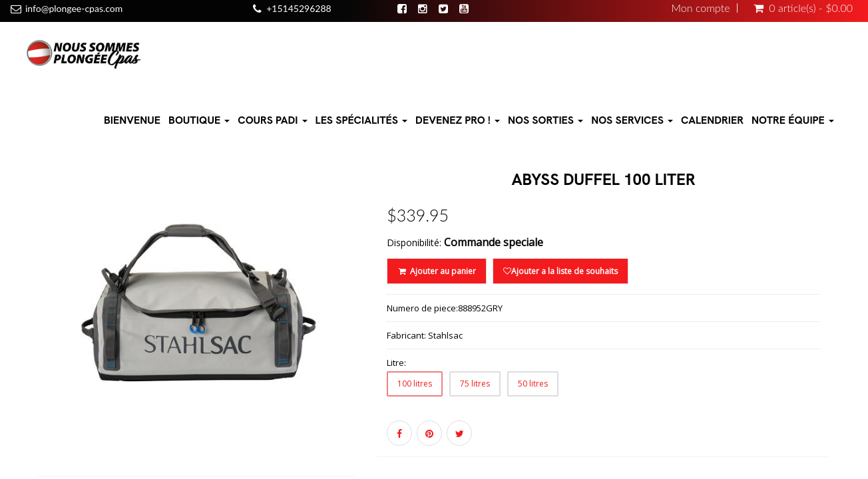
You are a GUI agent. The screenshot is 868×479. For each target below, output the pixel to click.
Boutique (199, 120)
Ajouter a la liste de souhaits (560, 271)
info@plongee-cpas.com (74, 8)
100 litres (415, 384)
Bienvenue (132, 120)
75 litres (475, 384)
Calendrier (712, 120)
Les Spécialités (362, 120)
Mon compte (701, 8)
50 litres (533, 384)
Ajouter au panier (436, 271)
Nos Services (632, 120)
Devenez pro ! (458, 120)
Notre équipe (793, 120)
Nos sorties (545, 120)
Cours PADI (272, 120)
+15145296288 (299, 8)
